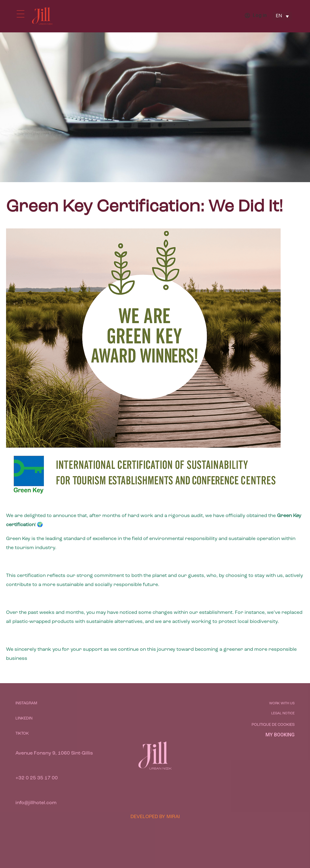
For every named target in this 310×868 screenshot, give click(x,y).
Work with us (282, 704)
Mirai (173, 817)
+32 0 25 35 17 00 (37, 778)
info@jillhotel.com (36, 803)
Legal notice (283, 714)
